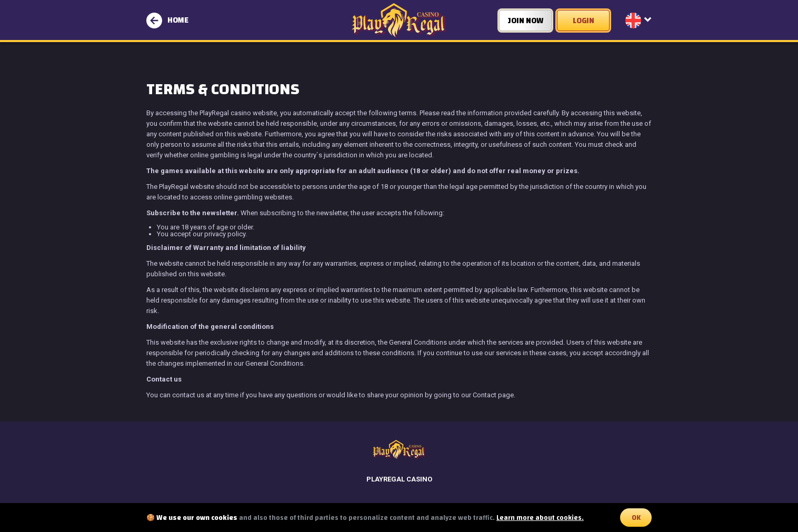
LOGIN (583, 21)
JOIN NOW (526, 21)
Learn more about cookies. (540, 518)
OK (636, 518)
